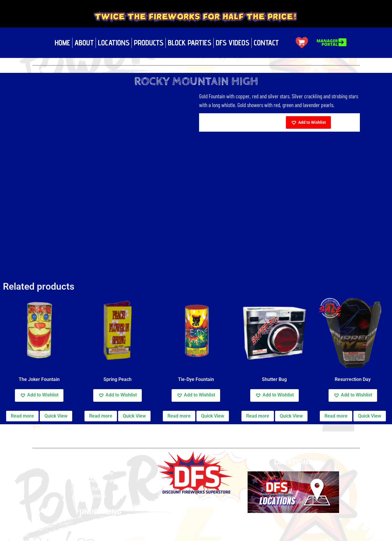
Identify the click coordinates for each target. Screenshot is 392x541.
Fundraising (99, 524)
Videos (99, 496)
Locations (114, 43)
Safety (99, 488)
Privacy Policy (99, 473)
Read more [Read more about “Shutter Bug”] (258, 416)
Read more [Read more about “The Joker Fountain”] (22, 416)
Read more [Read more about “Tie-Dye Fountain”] (179, 416)
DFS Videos (233, 43)
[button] (308, 122)
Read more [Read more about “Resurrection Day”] (336, 416)
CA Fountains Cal (65, 430)
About (84, 43)
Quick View (56, 416)
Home (62, 43)
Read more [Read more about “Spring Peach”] (101, 416)
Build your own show (99, 481)
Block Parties (190, 43)
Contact (266, 43)
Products (149, 43)
